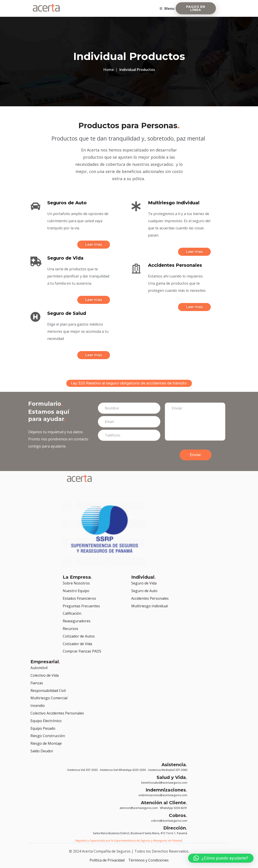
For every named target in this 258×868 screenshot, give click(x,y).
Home (109, 70)
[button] (221, 858)
